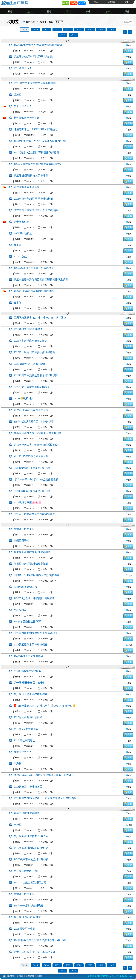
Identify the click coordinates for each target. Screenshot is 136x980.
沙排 (108, 11)
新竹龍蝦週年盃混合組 (27, 187)
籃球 (30, 11)
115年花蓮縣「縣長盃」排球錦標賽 (34, 422)
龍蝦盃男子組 (21, 541)
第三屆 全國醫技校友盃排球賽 (31, 176)
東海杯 (18, 764)
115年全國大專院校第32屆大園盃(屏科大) (37, 164)
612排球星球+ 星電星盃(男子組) (32, 491)
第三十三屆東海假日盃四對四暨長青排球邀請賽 (41, 280)
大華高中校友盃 (23, 752)
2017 (63, 35)
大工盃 (18, 245)
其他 (127, 11)
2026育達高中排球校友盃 (28, 787)
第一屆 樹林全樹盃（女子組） (31, 683)
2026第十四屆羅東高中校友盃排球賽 (34, 514)
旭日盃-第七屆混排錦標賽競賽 (31, 564)
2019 (101, 29)
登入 (96, 2)
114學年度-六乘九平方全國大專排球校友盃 (38, 45)
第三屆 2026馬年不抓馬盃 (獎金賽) (33, 57)
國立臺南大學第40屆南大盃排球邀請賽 (36, 210)
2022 (68, 29)
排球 (10, 11)
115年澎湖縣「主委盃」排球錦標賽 (34, 268)
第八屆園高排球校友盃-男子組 (31, 836)
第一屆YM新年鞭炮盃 (26, 729)
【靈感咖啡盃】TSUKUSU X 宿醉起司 (36, 129)
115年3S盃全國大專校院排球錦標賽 (34, 598)
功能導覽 (38, 976)
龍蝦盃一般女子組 (24, 529)
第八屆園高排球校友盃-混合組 (31, 848)
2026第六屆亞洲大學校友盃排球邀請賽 (36, 633)
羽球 (69, 11)
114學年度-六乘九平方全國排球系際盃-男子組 (40, 940)
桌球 (88, 11)
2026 (24, 29)
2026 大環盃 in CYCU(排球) (29, 364)
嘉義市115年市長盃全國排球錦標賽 (34, 291)
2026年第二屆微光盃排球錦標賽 (32, 387)
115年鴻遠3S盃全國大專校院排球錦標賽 (36, 152)
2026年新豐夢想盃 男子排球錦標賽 (33, 199)
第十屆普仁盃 (21, 222)
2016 (73, 35)
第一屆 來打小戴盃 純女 (27, 917)
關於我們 (11, 976)
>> (130, 32)
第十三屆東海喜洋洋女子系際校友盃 (34, 952)
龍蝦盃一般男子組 (24, 894)
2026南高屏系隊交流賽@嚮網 (30, 341)
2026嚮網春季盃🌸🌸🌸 (28, 503)
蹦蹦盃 (18, 95)
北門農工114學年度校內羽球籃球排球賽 (36, 575)
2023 (57, 29)
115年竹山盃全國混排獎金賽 (30, 882)
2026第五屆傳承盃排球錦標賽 (31, 645)
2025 (35, 29)
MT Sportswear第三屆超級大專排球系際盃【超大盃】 (44, 775)
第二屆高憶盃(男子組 (26, 871)
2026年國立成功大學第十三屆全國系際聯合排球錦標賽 (45, 798)
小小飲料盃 (20, 610)
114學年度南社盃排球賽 (27, 621)
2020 (90, 29)
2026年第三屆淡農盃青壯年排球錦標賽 (36, 375)
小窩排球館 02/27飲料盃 (27, 671)
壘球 (49, 11)
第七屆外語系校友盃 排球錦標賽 (32, 552)
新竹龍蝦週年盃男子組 (27, 118)
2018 (112, 29)
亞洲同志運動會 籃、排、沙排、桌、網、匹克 (40, 318)
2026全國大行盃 (23, 68)
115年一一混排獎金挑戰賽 (29, 906)
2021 (79, 29)
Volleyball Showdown (25, 587)
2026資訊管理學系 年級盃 (28, 329)
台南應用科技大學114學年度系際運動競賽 (38, 433)
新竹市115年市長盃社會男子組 (31, 456)
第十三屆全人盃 (23, 106)
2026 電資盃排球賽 (24, 929)
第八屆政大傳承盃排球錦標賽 (31, 694)
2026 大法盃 (21, 256)
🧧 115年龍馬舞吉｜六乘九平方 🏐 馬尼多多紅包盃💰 (45, 706)
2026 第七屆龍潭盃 (24, 740)
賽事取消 (19, 303)
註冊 (127, 2)
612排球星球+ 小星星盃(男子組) (32, 468)
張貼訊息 (128, 22)
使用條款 (20, 976)
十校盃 (18, 825)
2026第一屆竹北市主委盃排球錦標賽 (34, 352)
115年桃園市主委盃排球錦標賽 (31, 859)
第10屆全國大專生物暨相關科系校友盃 (36, 445)
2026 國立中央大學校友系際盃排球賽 (35, 83)
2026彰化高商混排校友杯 (28, 717)
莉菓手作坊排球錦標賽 (27, 813)
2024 (46, 29)
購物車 (112, 2)
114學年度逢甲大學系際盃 (29, 656)
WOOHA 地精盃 (23, 233)
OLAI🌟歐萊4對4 (24, 399)
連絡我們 (29, 976)
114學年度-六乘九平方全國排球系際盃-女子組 (40, 141)
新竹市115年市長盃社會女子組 (31, 410)
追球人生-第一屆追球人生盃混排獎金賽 (36, 479)
